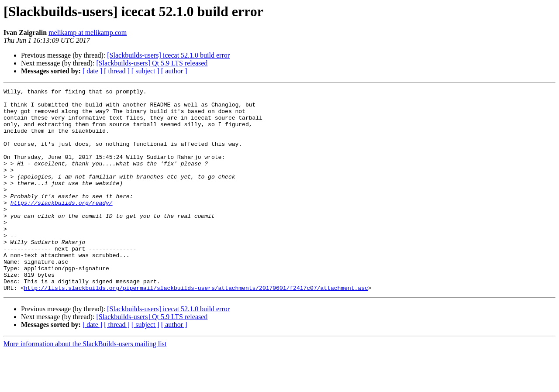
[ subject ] (145, 71)
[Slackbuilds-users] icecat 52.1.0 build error (168, 55)
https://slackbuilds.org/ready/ (62, 226)
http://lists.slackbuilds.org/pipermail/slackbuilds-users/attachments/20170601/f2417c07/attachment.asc (196, 328)
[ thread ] (117, 71)
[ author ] (174, 71)
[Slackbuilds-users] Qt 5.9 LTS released (152, 63)
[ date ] (92, 71)
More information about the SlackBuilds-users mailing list (85, 384)
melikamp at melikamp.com (88, 33)
